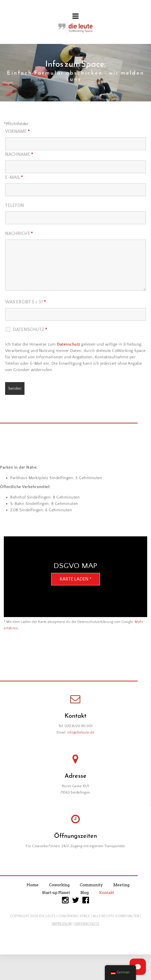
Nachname (19, 155)
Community (91, 885)
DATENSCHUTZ (87, 924)
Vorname (17, 132)
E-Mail (14, 178)
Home (33, 885)
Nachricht (19, 234)
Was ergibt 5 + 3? (26, 302)
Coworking (59, 885)
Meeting (121, 885)
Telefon (15, 206)
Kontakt (107, 893)
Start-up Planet (56, 893)
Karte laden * (76, 579)
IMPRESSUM (62, 924)
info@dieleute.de (81, 733)
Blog (85, 893)
